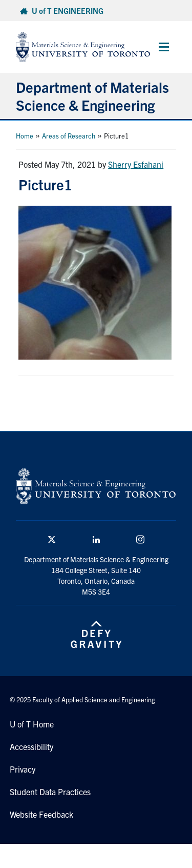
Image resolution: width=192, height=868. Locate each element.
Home (25, 136)
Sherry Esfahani (136, 164)
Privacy (23, 769)
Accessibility (31, 746)
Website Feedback (41, 814)
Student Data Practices (50, 792)
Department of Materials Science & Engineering (92, 96)
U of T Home (32, 724)
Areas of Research (69, 136)
